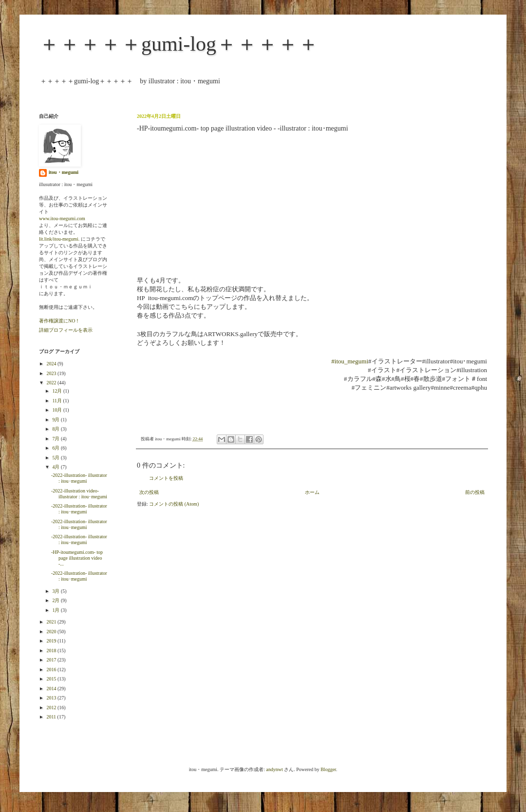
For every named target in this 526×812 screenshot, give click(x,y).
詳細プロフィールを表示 (66, 330)
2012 (52, 708)
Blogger (328, 769)
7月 (56, 439)
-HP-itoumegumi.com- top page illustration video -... (77, 558)
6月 (56, 448)
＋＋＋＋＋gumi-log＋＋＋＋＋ (179, 44)
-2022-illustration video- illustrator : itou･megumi (79, 494)
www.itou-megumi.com (62, 218)
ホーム (312, 492)
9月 (56, 420)
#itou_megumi (350, 361)
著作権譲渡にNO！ (59, 321)
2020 (52, 632)
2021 (52, 622)
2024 (52, 364)
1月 (56, 610)
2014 (52, 689)
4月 (56, 467)
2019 (52, 641)
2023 (52, 373)
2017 (52, 660)
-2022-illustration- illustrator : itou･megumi (79, 478)
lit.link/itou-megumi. (59, 239)
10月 (58, 410)
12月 (58, 391)
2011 (52, 717)
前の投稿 (475, 492)
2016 (52, 670)
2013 (52, 698)
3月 (56, 591)
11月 (57, 401)
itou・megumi (64, 172)
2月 (56, 600)
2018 (52, 651)
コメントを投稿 (166, 478)
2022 (52, 383)
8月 (56, 429)
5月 (56, 458)
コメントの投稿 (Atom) (174, 504)
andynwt (274, 769)
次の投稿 (149, 492)
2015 (52, 679)
